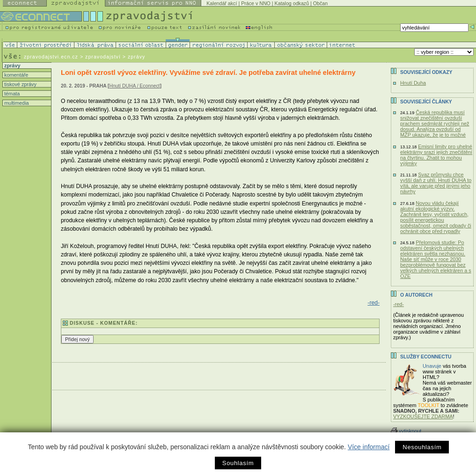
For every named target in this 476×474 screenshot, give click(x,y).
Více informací (369, 447)
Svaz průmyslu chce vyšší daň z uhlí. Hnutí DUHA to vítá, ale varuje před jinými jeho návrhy (436, 183)
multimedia (16, 103)
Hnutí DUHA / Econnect (135, 86)
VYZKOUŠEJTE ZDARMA (423, 416)
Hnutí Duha (413, 83)
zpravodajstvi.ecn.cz (51, 57)
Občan (320, 3)
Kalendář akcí (222, 3)
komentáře (15, 75)
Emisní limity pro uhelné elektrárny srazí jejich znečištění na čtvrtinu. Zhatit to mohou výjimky (436, 155)
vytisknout (406, 431)
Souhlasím (238, 463)
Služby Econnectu (426, 357)
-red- (373, 303)
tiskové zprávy (20, 84)
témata (11, 94)
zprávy (11, 66)
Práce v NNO (256, 3)
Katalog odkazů (292, 3)
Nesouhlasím (422, 447)
